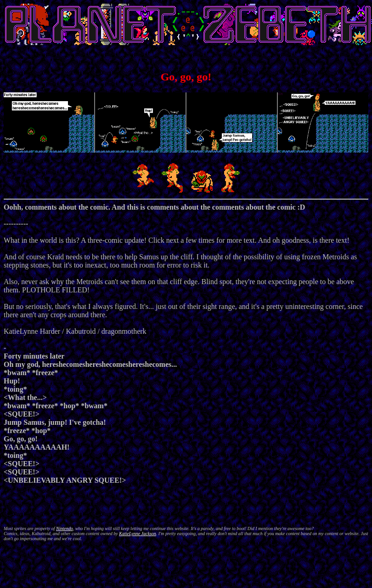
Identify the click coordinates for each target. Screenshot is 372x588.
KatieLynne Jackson (138, 534)
